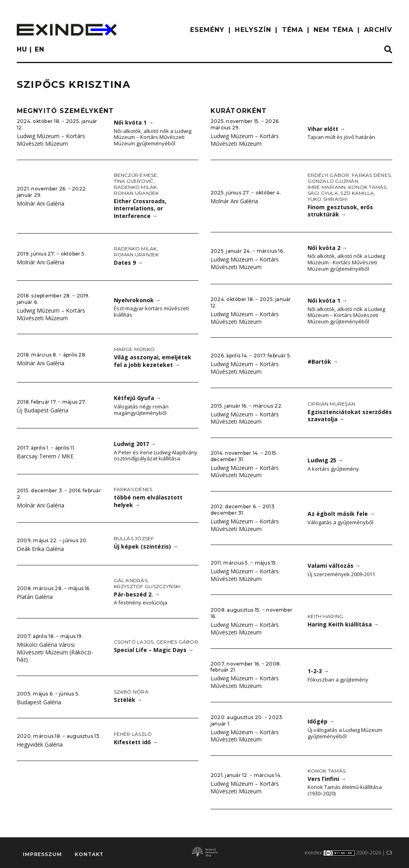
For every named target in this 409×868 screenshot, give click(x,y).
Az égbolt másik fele (341, 514)
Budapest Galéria (39, 702)
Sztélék (128, 700)
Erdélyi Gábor (329, 175)
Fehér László (133, 734)
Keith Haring (326, 616)
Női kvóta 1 (134, 122)
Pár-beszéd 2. (137, 594)
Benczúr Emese (136, 175)
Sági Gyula (323, 193)
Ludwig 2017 (135, 444)
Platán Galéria (35, 597)
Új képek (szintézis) (146, 546)
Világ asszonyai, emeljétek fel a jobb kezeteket (153, 361)
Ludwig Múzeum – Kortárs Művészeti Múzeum (51, 140)
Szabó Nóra (131, 692)
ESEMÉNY (207, 30)
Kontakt (89, 854)
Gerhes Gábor (177, 642)
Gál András (131, 580)
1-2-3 (318, 671)
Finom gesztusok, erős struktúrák (340, 211)
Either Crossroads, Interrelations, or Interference (140, 208)
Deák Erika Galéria (40, 549)
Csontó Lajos (134, 642)
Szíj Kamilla (357, 193)
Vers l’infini (327, 779)
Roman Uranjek (136, 193)
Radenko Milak (135, 187)
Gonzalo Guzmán (333, 181)
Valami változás (334, 566)
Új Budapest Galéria (43, 410)
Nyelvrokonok (137, 300)
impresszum (42, 854)
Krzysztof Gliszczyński (147, 586)
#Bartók (323, 362)
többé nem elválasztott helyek (148, 501)
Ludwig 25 (326, 460)
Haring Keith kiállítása (343, 624)
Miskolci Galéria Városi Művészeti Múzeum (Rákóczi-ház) (55, 652)
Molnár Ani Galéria (41, 203)
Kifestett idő (136, 742)
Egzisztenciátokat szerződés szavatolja (350, 416)
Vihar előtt (327, 129)
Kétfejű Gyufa (138, 398)
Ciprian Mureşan (332, 404)
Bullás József (134, 538)
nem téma (334, 30)
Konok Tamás (367, 187)
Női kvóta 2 (328, 248)
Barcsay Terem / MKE (45, 456)
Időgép (321, 721)
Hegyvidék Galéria (40, 744)
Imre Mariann (327, 187)
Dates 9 (128, 263)
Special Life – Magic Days (154, 650)
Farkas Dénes (133, 489)
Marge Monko (134, 349)
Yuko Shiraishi (328, 199)
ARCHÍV (378, 30)
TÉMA (293, 30)
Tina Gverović (134, 181)
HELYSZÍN (253, 30)
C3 (389, 853)
